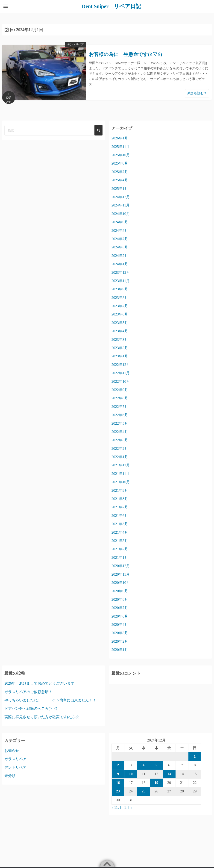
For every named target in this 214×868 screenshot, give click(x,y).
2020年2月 (120, 641)
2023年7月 (120, 306)
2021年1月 (120, 557)
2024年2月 (120, 255)
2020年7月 (120, 608)
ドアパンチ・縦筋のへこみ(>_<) (31, 708)
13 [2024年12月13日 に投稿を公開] (169, 774)
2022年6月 (120, 415)
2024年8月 (120, 230)
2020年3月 (120, 633)
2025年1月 (120, 188)
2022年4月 (120, 431)
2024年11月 (121, 205)
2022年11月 (121, 373)
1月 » (128, 807)
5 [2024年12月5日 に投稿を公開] (156, 765)
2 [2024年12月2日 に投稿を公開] (118, 765)
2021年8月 (120, 499)
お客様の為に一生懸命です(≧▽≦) (126, 54)
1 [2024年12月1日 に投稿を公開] (195, 756)
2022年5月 (120, 423)
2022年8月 (120, 398)
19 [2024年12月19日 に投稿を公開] (156, 782)
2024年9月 (120, 222)
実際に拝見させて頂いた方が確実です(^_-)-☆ (42, 717)
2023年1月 (120, 356)
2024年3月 (120, 247)
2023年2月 (120, 348)
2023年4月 (120, 331)
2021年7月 (120, 507)
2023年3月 (120, 339)
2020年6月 (120, 616)
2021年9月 (120, 490)
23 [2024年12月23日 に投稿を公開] (118, 791)
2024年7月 (120, 239)
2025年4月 (120, 180)
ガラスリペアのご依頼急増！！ (30, 692)
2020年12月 (121, 566)
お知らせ (12, 750)
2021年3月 (120, 540)
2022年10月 (121, 381)
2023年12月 (121, 272)
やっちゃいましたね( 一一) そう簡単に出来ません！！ (50, 700)
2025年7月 (120, 172)
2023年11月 (121, 281)
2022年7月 (120, 406)
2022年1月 (120, 457)
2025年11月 (121, 146)
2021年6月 (120, 515)
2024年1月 (120, 264)
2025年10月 (121, 155)
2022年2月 (120, 448)
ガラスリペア (15, 759)
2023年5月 (120, 322)
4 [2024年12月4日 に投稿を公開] (144, 765)
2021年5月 (120, 524)
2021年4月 (120, 532)
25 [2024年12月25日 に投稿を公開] (144, 791)
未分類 (10, 775)
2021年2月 (120, 549)
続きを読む (197, 93)
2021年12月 (121, 465)
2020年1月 (120, 649)
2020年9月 (120, 591)
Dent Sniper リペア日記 (111, 6)
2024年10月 (121, 213)
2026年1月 (120, 138)
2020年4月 (120, 624)
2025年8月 (120, 163)
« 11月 (116, 807)
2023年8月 (120, 297)
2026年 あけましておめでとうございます (39, 683)
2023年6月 (120, 314)
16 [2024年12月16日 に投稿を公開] (118, 782)
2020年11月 (121, 574)
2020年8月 (120, 599)
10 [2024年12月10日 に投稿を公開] (131, 774)
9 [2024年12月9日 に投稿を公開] (118, 774)
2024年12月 (121, 197)
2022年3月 (120, 440)
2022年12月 (121, 364)
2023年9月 (120, 289)
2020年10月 (121, 582)
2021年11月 (121, 473)
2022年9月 (120, 390)
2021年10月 (121, 482)
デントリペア (76, 44)
